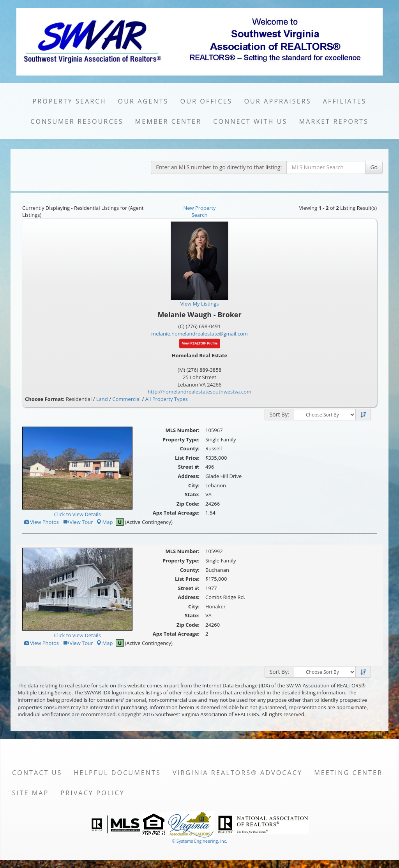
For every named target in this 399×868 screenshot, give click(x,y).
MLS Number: (182, 430)
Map (104, 522)
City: (194, 485)
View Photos (41, 522)
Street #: (189, 467)
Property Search (70, 101)
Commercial (126, 399)
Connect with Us (250, 121)
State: (192, 494)
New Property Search (199, 212)
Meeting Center (348, 773)
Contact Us (37, 773)
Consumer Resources (77, 121)
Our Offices (207, 101)
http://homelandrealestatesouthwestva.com (199, 392)
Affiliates (345, 101)
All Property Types (167, 399)
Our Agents (143, 101)
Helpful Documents (117, 773)
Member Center (169, 121)
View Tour (78, 522)
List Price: (187, 458)
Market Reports (334, 121)
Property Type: (181, 439)
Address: (189, 476)
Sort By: (279, 414)
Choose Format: (45, 399)
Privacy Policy (93, 793)
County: (190, 448)
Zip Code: (188, 504)
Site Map (30, 793)
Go (374, 167)
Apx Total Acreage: (176, 513)
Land (102, 399)
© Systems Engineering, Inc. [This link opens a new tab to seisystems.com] (199, 841)
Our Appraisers (277, 101)
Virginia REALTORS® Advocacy (237, 773)
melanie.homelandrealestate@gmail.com (199, 334)
